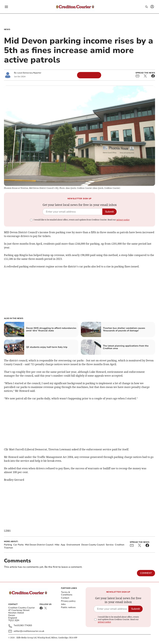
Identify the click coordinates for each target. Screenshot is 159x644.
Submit (109, 212)
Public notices (68, 607)
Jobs (63, 604)
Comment (146, 573)
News (7, 29)
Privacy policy (68, 601)
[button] (6, 7)
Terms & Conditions (67, 593)
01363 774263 (25, 626)
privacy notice (123, 220)
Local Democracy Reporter (29, 73)
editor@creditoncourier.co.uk (29, 631)
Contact (65, 598)
